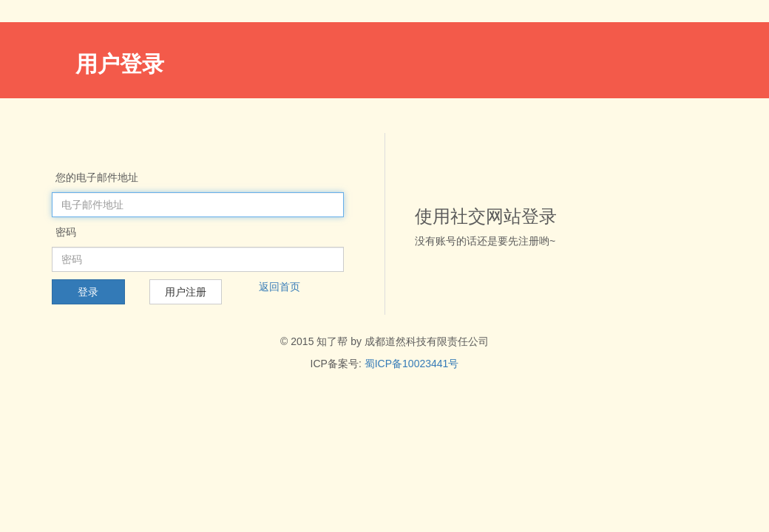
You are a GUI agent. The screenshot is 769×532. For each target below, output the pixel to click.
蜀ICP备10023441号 (412, 364)
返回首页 (280, 287)
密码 (66, 232)
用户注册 (186, 292)
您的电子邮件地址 (97, 177)
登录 (88, 292)
